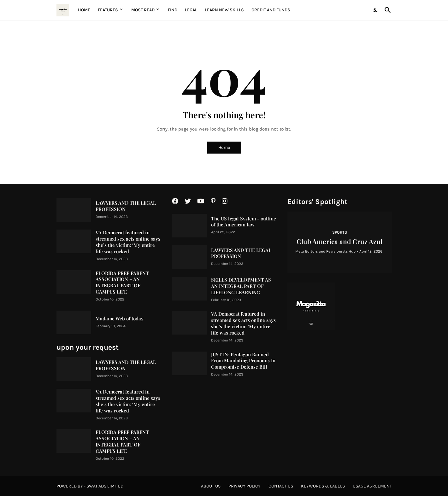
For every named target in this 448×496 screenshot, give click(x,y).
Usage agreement (372, 486)
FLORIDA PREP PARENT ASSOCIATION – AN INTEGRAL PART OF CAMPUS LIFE (122, 283)
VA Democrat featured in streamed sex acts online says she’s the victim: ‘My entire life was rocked (128, 242)
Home (84, 10)
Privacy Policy (245, 486)
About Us (211, 486)
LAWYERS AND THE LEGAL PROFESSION (126, 206)
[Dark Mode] (376, 10)
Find (173, 10)
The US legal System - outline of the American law (244, 222)
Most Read (143, 10)
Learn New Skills (224, 10)
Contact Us (281, 486)
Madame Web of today (120, 319)
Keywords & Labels (323, 486)
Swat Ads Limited (105, 486)
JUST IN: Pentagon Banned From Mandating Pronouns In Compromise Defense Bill (243, 361)
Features (108, 10)
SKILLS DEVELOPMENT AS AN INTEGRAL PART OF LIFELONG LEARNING (241, 286)
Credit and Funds (271, 10)
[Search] (386, 10)
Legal (191, 10)
